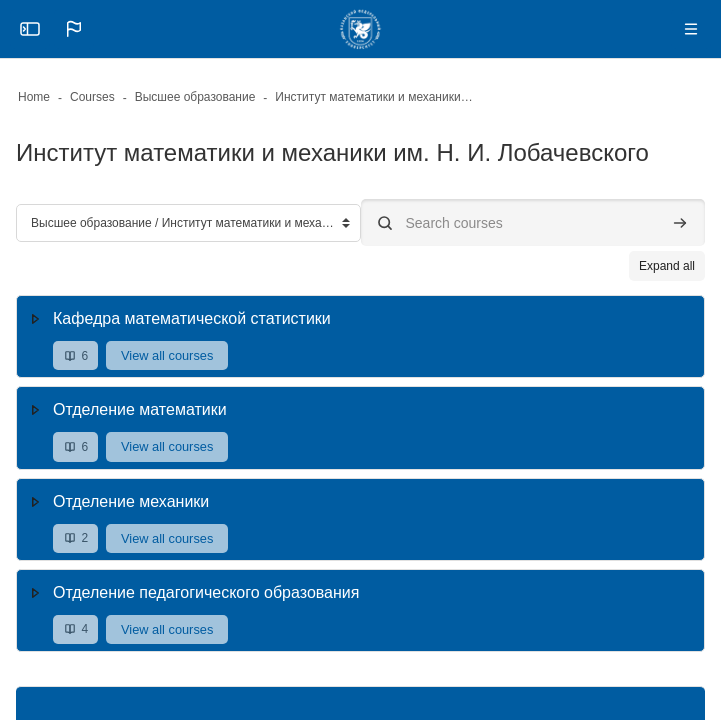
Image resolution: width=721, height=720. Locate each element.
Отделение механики (131, 501)
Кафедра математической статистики (192, 318)
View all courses (167, 355)
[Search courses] (533, 222)
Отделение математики (140, 409)
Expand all (667, 266)
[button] (74, 29)
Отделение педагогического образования (206, 592)
